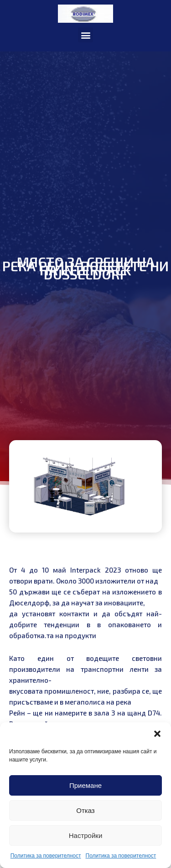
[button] (157, 734)
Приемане (85, 785)
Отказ (85, 810)
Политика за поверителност (46, 855)
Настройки (86, 835)
